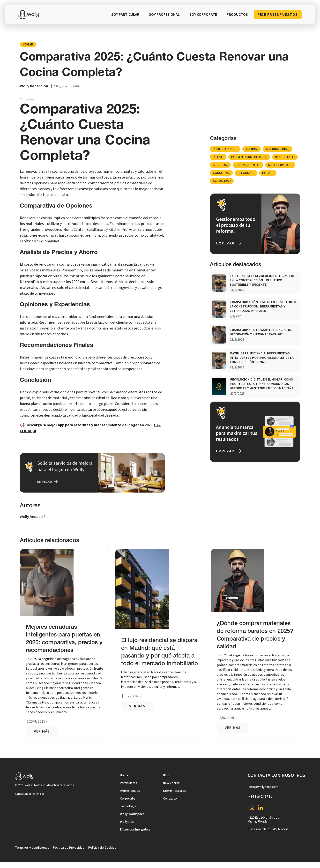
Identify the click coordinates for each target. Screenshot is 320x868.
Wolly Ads (127, 822)
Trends (251, 149)
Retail (218, 157)
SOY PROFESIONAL (164, 15)
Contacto (170, 799)
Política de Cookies (102, 848)
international (277, 149)
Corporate (128, 799)
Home (124, 775)
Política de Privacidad (69, 848)
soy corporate (203, 15)
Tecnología (128, 806)
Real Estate (284, 157)
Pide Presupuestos (278, 15)
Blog (166, 775)
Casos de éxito (248, 165)
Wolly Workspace (132, 814)
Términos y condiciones (32, 848)
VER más (42, 731)
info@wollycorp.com (264, 787)
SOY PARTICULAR (125, 15)
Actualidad (222, 181)
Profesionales (225, 149)
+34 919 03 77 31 (260, 797)
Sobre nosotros (174, 791)
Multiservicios (280, 165)
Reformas (246, 173)
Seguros (220, 165)
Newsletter (171, 783)
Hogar (28, 45)
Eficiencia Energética (135, 830)
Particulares (129, 783)
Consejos (221, 173)
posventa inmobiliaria (249, 157)
